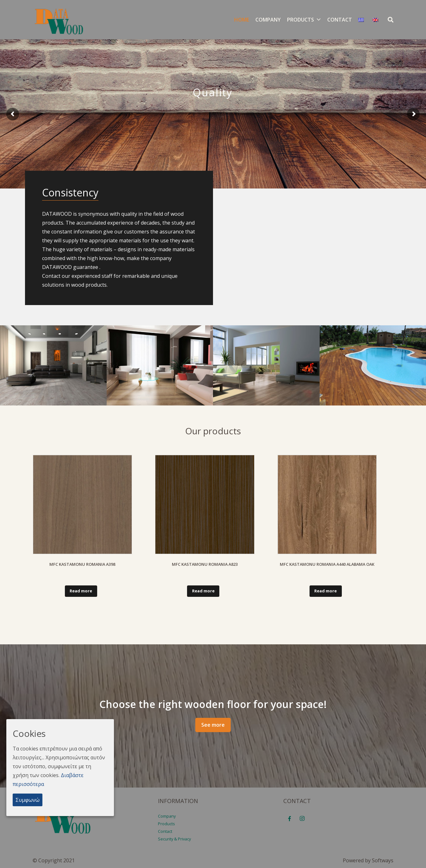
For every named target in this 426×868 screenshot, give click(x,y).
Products (166, 824)
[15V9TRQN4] (373, 365)
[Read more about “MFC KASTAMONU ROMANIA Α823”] (203, 591)
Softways (383, 860)
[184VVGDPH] (53, 365)
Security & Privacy (174, 839)
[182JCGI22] (266, 365)
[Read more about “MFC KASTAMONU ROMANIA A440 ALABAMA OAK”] (326, 591)
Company (167, 816)
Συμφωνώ (28, 800)
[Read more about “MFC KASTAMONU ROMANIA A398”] (81, 591)
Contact (165, 831)
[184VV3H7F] (160, 365)
